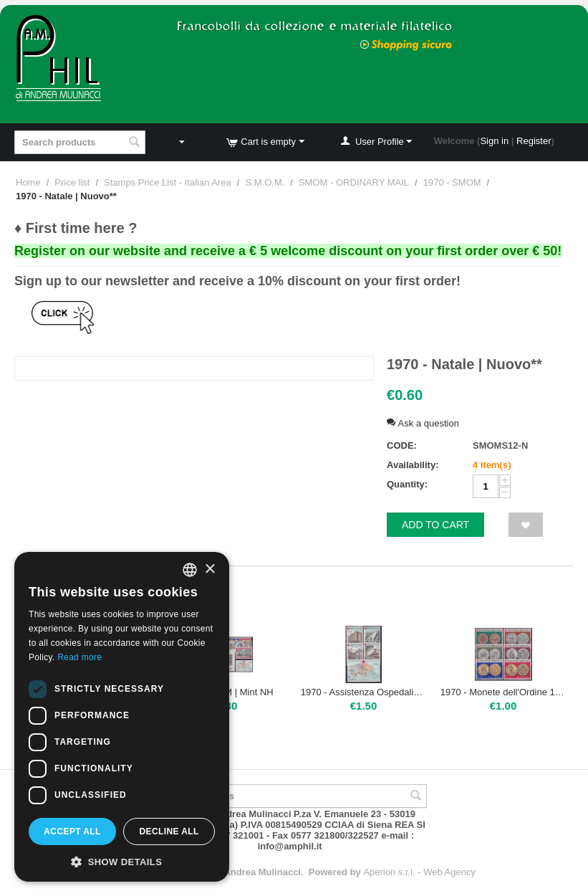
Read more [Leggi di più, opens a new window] (79, 657)
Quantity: (407, 484)
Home (28, 182)
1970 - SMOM (452, 182)
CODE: (402, 445)
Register (534, 141)
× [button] (209, 569)
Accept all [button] (72, 831)
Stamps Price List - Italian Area (168, 182)
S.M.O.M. (265, 182)
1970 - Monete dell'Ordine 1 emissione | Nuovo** (503, 692)
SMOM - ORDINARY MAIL (354, 182)
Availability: (413, 465)
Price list (72, 182)
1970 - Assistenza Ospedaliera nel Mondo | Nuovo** (364, 692)
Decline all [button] (169, 831)
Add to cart (435, 525)
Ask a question (423, 423)
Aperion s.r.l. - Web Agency (419, 872)
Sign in (494, 141)
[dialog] (122, 717)
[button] (122, 861)
